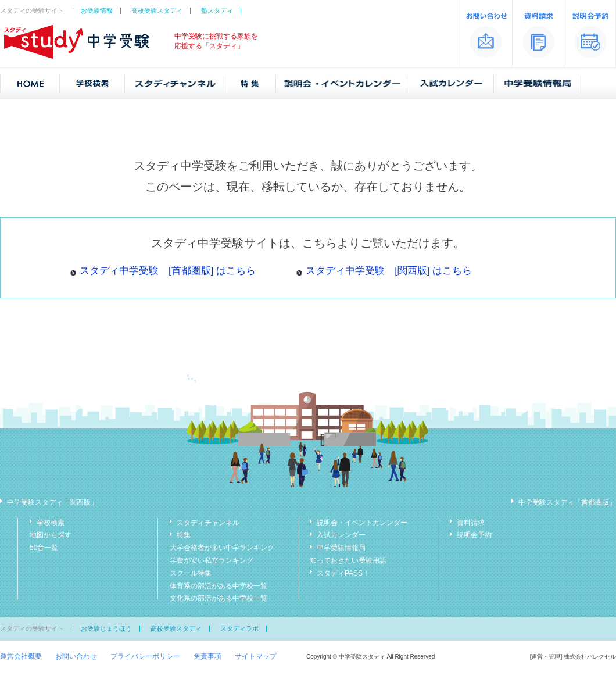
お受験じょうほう (106, 628)
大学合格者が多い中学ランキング (222, 548)
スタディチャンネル (208, 523)
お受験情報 (97, 10)
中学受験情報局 (341, 548)
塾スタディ (217, 10)
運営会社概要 (21, 656)
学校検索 (51, 523)
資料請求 (471, 523)
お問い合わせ (76, 656)
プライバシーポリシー (145, 656)
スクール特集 (191, 573)
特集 (184, 535)
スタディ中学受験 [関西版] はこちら (389, 271)
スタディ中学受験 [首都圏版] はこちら (168, 271)
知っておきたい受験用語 (348, 560)
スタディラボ (239, 628)
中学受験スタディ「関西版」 (52, 502)
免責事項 (207, 656)
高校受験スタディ (157, 10)
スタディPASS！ (343, 573)
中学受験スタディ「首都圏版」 (567, 502)
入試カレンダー (341, 535)
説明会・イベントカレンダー (362, 523)
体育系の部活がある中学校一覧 (219, 586)
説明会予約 (474, 535)
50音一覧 (44, 548)
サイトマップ (256, 656)
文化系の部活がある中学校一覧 (219, 598)
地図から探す (51, 535)
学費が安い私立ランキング (212, 560)
